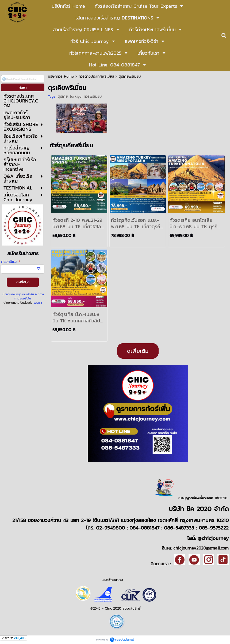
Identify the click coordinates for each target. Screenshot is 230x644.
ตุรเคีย (63, 96)
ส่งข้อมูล (23, 282)
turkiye (76, 96)
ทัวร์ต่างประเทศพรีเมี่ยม (97, 76)
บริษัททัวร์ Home (61, 76)
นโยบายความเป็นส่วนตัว (18, 303)
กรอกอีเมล (11, 262)
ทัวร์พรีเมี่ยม (93, 96)
